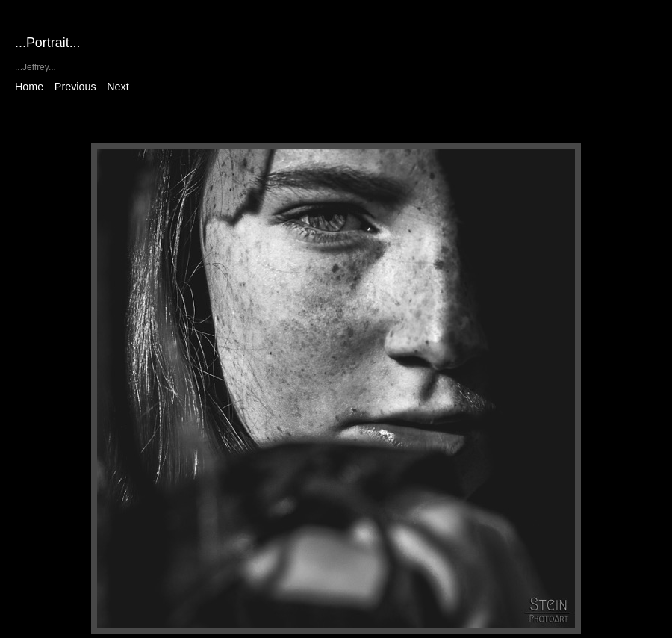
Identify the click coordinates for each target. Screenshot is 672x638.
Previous (75, 87)
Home (29, 87)
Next (118, 87)
